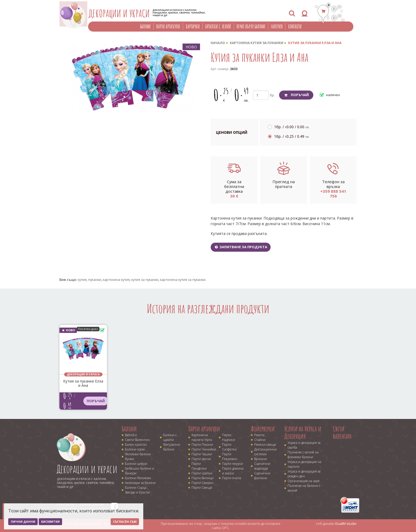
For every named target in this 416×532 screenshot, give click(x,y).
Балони (145, 26)
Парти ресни (201, 459)
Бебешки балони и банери (140, 471)
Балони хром (135, 449)
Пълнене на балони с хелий (304, 488)
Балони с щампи (170, 437)
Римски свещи (265, 445)
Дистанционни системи (265, 452)
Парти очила (232, 478)
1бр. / (292, 127)
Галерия (277, 26)
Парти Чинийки (204, 449)
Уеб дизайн (336, 524)
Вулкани (261, 459)
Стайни (260, 440)
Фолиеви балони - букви (139, 456)
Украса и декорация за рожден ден (304, 474)
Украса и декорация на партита (304, 464)
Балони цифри (136, 464)
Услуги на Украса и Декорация (303, 433)
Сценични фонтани (262, 476)
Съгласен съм (125, 522)
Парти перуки (233, 464)
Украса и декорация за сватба (304, 445)
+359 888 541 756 (333, 194)
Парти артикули (168, 26)
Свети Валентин (137, 440)
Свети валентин (342, 433)
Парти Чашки (202, 454)
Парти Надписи (229, 437)
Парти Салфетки (229, 447)
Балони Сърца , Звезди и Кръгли (137, 490)
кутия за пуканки (145, 280)
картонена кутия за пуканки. (183, 280)
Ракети (259, 435)
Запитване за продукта (241, 247)
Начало (218, 43)
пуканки (95, 280)
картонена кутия (116, 280)
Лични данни (23, 522)
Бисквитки (50, 522)
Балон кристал (136, 445)
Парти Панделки (199, 466)
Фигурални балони (172, 447)
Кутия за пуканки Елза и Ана (315, 43)
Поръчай (296, 95)
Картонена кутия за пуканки (257, 43)
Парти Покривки (230, 456)
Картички (193, 26)
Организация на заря (304, 481)
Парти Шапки (202, 473)
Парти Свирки (202, 483)
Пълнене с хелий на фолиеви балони (303, 455)
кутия (82, 280)
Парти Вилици (203, 478)
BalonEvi (131, 435)
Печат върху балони (251, 26)
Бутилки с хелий (218, 26)
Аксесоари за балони (140, 483)
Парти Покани (202, 445)
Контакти (295, 26)
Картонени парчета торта (202, 437)
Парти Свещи (202, 488)
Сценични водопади (262, 466)
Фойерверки (263, 429)
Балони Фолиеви (138, 478)
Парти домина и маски (233, 471)
